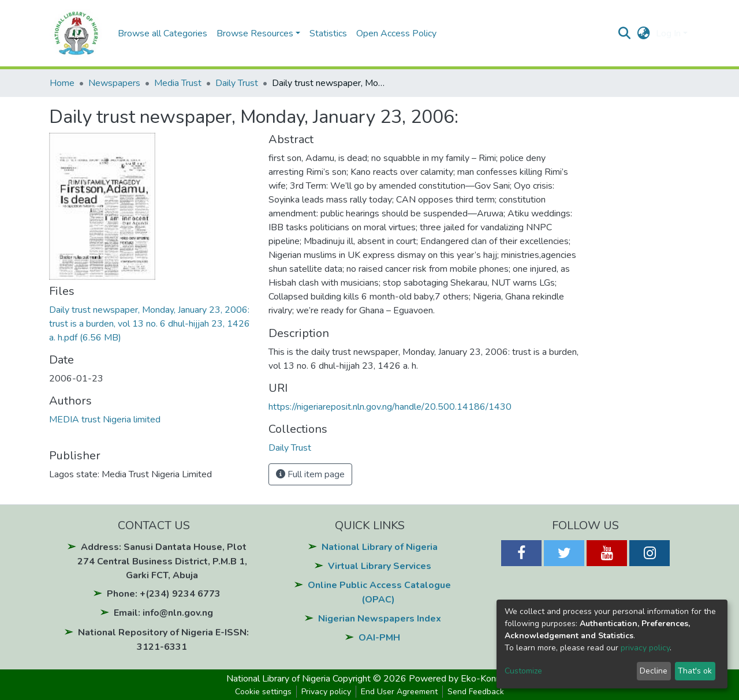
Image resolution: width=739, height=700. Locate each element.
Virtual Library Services (380, 566)
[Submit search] (624, 33)
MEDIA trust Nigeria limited (105, 420)
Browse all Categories (163, 33)
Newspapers (114, 83)
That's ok (695, 671)
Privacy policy (326, 692)
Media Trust (178, 83)
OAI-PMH (379, 638)
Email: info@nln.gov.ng (163, 613)
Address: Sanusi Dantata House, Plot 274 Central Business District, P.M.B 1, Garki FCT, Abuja (162, 561)
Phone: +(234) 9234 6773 (164, 594)
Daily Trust (237, 83)
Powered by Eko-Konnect (461, 679)
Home (62, 83)
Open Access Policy (396, 33)
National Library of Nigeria (380, 547)
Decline (654, 671)
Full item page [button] (310, 474)
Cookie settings (263, 692)
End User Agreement (399, 692)
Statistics (328, 33)
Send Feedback (476, 692)
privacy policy (645, 648)
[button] (643, 33)
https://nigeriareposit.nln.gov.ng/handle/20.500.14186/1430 (390, 407)
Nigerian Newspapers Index (380, 619)
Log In (668, 33)
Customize (523, 671)
